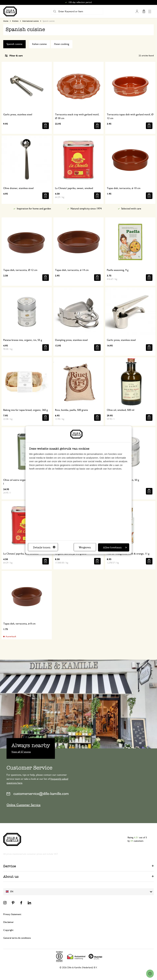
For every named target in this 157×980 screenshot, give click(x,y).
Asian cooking (62, 44)
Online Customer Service (24, 805)
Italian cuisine (39, 44)
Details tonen (44, 547)
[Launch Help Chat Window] (150, 974)
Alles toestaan (115, 547)
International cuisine (31, 21)
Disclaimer (8, 922)
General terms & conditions (17, 938)
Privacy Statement (12, 914)
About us (11, 877)
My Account (137, 11)
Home (6, 21)
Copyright (8, 930)
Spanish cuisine (14, 44)
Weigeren (85, 547)
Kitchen (15, 21)
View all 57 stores (21, 752)
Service (10, 866)
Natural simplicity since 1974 (86, 209)
